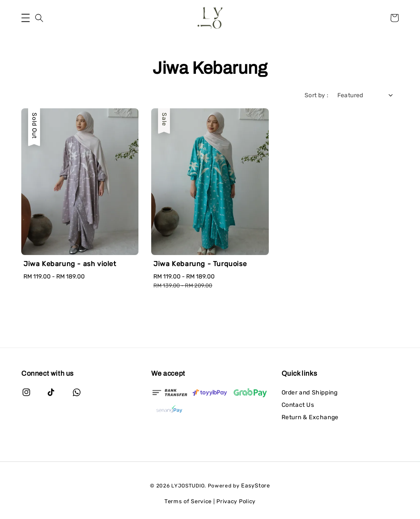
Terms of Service (188, 501)
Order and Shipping (310, 393)
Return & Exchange (310, 417)
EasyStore (255, 486)
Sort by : (317, 95)
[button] (26, 18)
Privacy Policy (236, 501)
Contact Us (298, 405)
